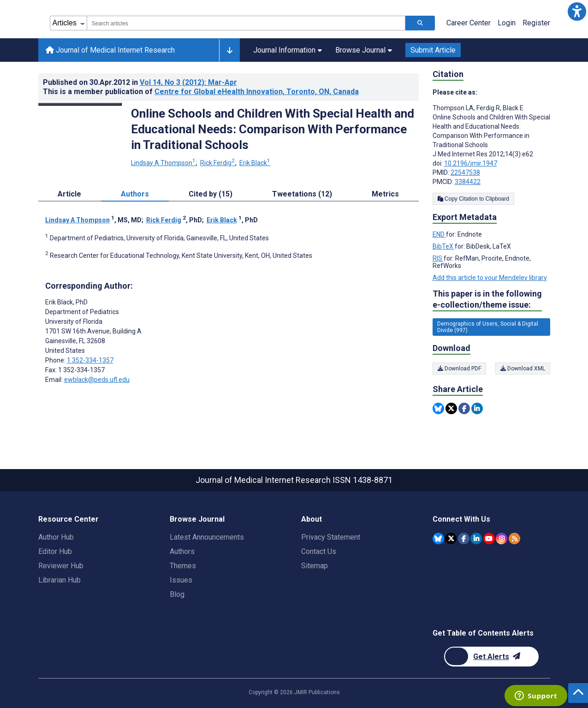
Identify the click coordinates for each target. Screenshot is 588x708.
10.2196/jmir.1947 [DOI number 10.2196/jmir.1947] (471, 163)
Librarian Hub (59, 580)
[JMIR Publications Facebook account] (464, 538)
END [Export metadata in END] (439, 234)
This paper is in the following (487, 300)
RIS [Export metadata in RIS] (438, 258)
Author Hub (56, 537)
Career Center (469, 23)
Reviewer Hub (61, 566)
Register (536, 23)
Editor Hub (55, 551)
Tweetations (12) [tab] (302, 194)
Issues (181, 580)
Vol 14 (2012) (188, 82)
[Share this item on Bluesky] (438, 408)
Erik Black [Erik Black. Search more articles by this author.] (255, 163)
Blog (177, 594)
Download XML (523, 369)
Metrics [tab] (385, 194)
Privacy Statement (331, 537)
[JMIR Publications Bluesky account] (438, 538)
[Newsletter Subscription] (491, 657)
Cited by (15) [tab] (211, 194)
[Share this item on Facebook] (464, 408)
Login (507, 23)
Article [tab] (69, 194)
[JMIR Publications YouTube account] (489, 538)
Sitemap (315, 566)
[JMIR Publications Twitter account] (451, 538)
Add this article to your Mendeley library (490, 278)
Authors (182, 551)
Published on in (140, 82)
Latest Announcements (207, 537)
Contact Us (319, 551)
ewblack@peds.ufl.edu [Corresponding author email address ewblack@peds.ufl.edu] (97, 380)
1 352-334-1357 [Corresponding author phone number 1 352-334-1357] (90, 360)
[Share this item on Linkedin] (477, 408)
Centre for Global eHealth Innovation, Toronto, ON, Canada (257, 92)
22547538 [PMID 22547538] (465, 173)
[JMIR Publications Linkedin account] (476, 538)
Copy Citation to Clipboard (473, 199)
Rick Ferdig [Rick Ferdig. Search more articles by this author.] (218, 163)
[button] (577, 11)
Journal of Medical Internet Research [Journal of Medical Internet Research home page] (110, 50)
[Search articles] (420, 23)
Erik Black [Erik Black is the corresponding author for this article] (66, 302)
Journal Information (288, 50)
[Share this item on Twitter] (451, 408)
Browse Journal (364, 50)
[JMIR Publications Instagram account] (502, 538)
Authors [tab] (135, 194)
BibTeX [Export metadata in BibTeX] (444, 246)
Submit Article (433, 50)
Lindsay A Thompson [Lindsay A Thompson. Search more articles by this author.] (164, 163)
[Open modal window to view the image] (80, 104)
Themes (183, 566)
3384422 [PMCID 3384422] (468, 182)
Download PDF (459, 369)
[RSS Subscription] (514, 538)
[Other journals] (229, 50)
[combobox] (246, 23)
